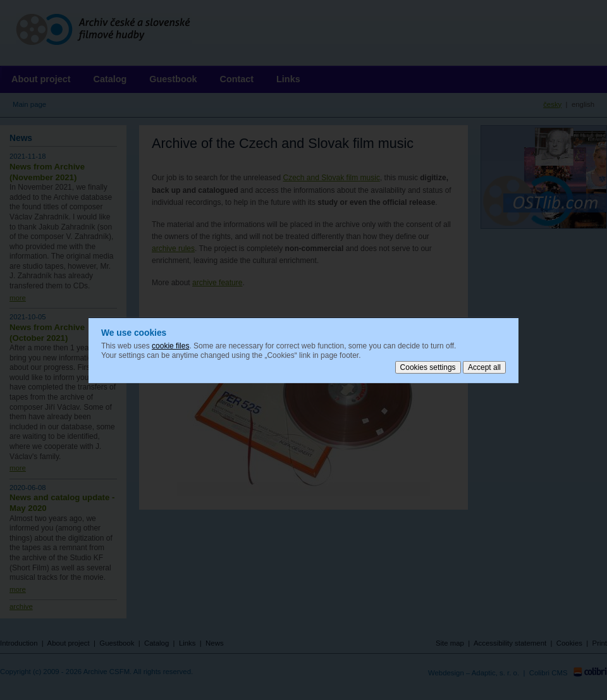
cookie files (170, 345)
